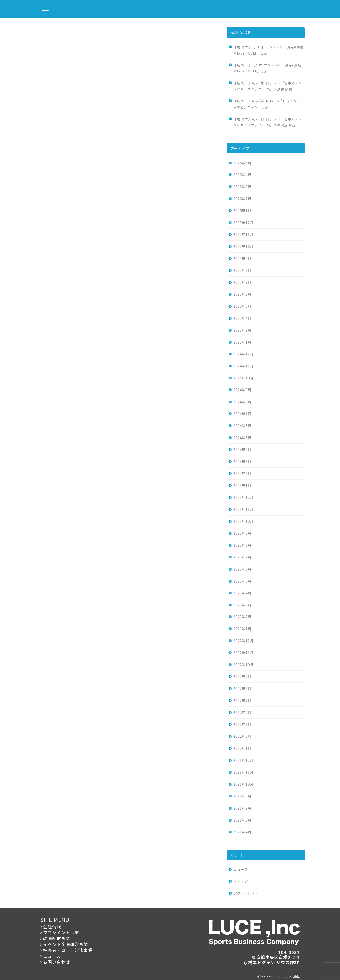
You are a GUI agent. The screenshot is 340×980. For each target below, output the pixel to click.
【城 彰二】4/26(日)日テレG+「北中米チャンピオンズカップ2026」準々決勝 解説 (268, 122)
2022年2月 (242, 736)
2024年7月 (242, 413)
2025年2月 (242, 330)
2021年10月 (243, 784)
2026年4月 (242, 175)
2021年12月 (243, 760)
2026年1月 (242, 210)
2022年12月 (243, 641)
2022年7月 (242, 700)
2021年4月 (242, 832)
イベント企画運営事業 (66, 944)
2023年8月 (242, 545)
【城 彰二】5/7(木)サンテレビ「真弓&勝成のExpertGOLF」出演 (267, 68)
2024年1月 (242, 485)
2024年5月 (242, 438)
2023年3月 (242, 605)
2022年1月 (242, 748)
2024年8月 (242, 402)
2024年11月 (243, 366)
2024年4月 (242, 449)
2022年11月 (243, 652)
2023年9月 (242, 533)
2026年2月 (242, 199)
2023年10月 (243, 521)
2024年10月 (243, 378)
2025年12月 (243, 222)
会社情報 (52, 927)
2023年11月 (243, 509)
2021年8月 (242, 796)
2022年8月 (242, 688)
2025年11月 (243, 234)
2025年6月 (242, 294)
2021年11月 (243, 772)
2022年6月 (242, 712)
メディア (241, 881)
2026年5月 (242, 163)
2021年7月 (242, 808)
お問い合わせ (57, 962)
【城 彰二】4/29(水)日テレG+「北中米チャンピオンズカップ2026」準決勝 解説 (268, 86)
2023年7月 (242, 557)
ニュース (43, 28)
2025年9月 (242, 258)
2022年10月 (243, 665)
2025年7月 (242, 282)
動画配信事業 (57, 938)
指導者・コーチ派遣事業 (68, 950)
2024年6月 (242, 426)
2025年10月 (243, 246)
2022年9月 (242, 676)
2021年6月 (242, 820)
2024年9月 (242, 390)
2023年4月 (242, 593)
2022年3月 (242, 724)
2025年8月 (242, 270)
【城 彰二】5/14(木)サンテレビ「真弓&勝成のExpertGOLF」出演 (268, 50)
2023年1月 (242, 629)
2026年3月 (242, 187)
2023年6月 (242, 569)
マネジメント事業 (61, 932)
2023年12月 (243, 497)
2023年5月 (242, 581)
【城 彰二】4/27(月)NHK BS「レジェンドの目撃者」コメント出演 (269, 104)
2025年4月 (242, 318)
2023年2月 (242, 617)
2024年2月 (242, 473)
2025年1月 (242, 342)
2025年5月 (242, 306)
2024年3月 (242, 461)
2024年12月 (243, 354)
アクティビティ (246, 893)
